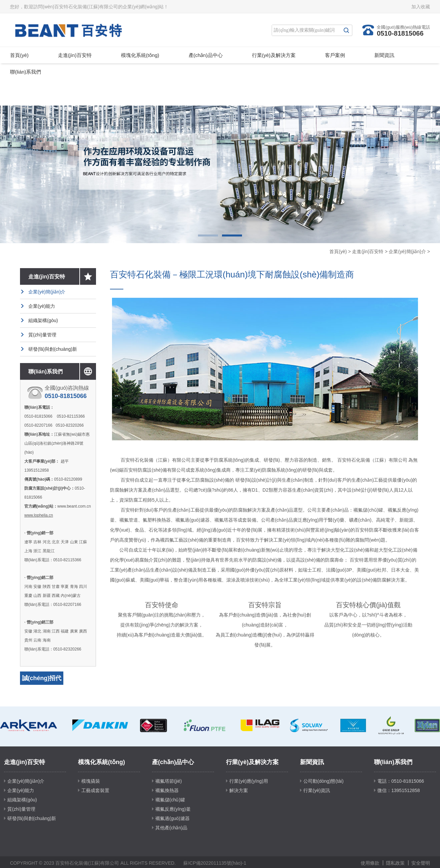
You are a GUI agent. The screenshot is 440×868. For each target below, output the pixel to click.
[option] (220, 174)
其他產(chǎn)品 (171, 828)
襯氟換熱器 (167, 790)
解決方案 (239, 790)
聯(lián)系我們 (25, 72)
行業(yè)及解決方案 (274, 55)
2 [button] (232, 235)
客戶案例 (335, 55)
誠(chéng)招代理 (42, 685)
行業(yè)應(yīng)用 (249, 781)
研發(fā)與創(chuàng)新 (53, 349)
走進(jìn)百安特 (75, 55)
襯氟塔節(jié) (168, 781)
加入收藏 (421, 7)
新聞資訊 (384, 55)
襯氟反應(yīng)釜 (173, 809)
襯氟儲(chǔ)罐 (170, 800)
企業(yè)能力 (42, 306)
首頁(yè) (19, 55)
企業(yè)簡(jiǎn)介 (407, 251)
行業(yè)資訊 (317, 790)
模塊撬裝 (91, 781)
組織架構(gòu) (43, 320)
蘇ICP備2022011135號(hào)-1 (215, 863)
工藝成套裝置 (95, 790)
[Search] (306, 30)
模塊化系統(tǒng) (140, 55)
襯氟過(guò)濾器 (172, 818)
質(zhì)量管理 (42, 335)
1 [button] (208, 235)
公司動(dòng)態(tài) (323, 781)
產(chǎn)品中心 (206, 55)
